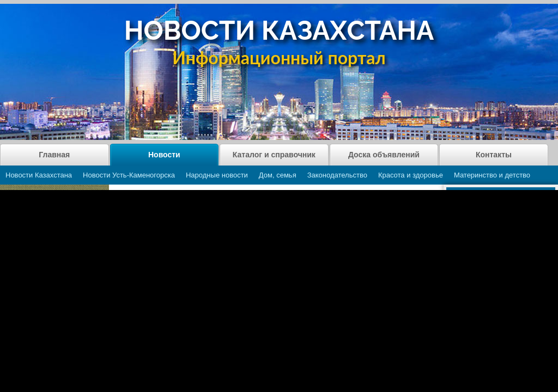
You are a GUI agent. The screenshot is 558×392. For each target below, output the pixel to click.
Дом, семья (278, 175)
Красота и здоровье (411, 175)
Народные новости (217, 175)
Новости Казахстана (39, 175)
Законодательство (337, 175)
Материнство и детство (492, 175)
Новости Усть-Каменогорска (129, 175)
